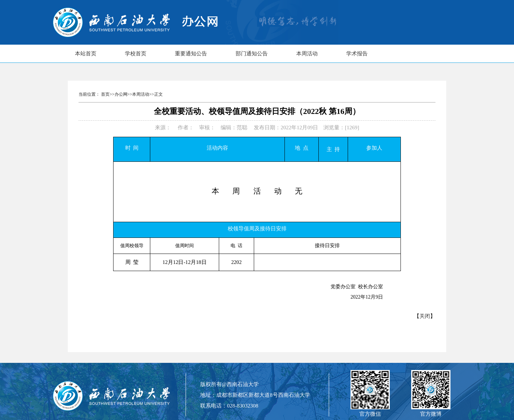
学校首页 (136, 54)
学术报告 (357, 54)
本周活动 (307, 54)
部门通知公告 (252, 54)
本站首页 (86, 54)
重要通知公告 (191, 54)
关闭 (425, 316)
